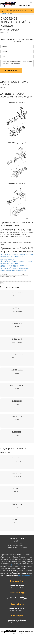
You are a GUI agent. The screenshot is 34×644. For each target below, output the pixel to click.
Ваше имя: (5, 47)
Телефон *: (5, 52)
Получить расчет (11, 70)
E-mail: (3, 57)
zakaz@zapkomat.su (7, 6)
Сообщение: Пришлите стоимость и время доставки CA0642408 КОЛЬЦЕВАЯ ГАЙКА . (17, 63)
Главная (4, 13)
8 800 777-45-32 (24, 6)
